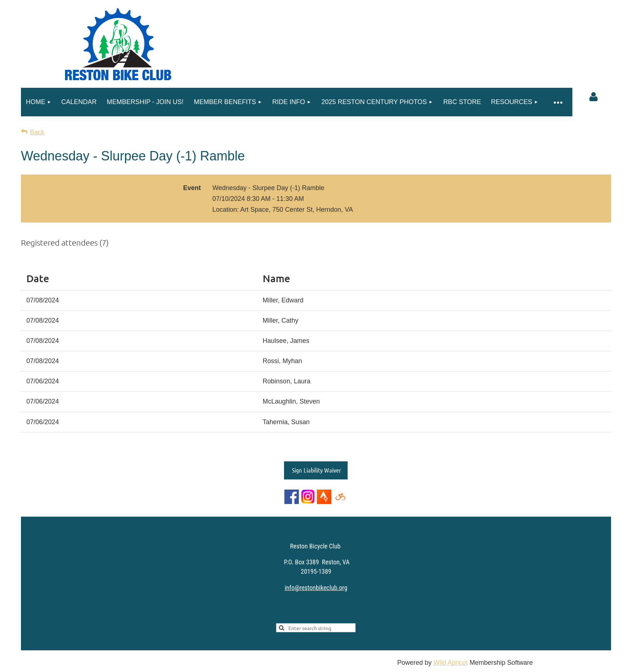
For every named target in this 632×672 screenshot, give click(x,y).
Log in (593, 97)
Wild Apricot (450, 663)
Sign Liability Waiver (316, 470)
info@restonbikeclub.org (316, 588)
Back (37, 132)
